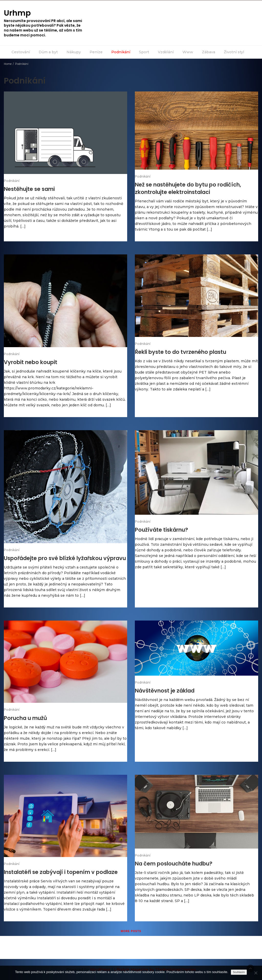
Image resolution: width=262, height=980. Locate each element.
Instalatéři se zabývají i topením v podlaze (61, 872)
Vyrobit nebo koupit (31, 362)
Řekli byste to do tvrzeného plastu (181, 352)
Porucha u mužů (25, 718)
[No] (256, 973)
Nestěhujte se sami (29, 189)
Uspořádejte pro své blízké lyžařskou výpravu (65, 558)
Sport (144, 52)
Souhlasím (239, 972)
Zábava (209, 52)
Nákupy (74, 52)
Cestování (21, 52)
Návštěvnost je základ (165, 691)
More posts (131, 931)
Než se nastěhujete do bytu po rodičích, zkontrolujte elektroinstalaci (188, 188)
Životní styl (234, 52)
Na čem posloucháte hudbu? (174, 864)
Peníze (96, 52)
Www (188, 52)
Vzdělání (166, 52)
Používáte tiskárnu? (161, 530)
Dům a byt (48, 52)
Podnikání (121, 52)
